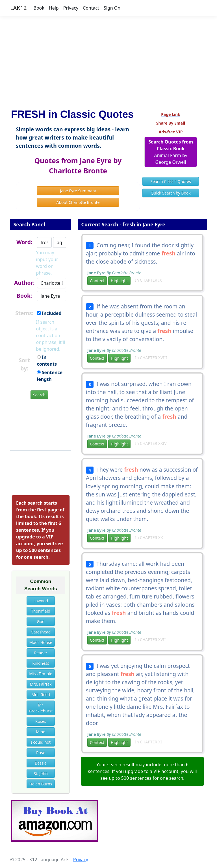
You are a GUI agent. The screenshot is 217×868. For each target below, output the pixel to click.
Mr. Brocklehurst (41, 708)
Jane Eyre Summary (78, 191)
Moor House (41, 642)
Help (54, 8)
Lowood (41, 601)
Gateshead (41, 632)
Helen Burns (41, 784)
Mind (41, 732)
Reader (41, 653)
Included (49, 313)
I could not (41, 742)
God (41, 621)
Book (39, 8)
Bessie (41, 763)
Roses (41, 721)
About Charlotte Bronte (78, 202)
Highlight (119, 281)
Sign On (112, 8)
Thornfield (41, 611)
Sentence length (50, 376)
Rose (41, 753)
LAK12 (19, 8)
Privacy (71, 8)
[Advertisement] (108, 60)
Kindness (41, 663)
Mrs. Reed (41, 694)
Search (39, 395)
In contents (47, 361)
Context (97, 281)
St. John (41, 773)
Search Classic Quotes (171, 181)
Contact (91, 8)
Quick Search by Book (171, 193)
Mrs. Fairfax (41, 684)
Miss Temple (41, 674)
